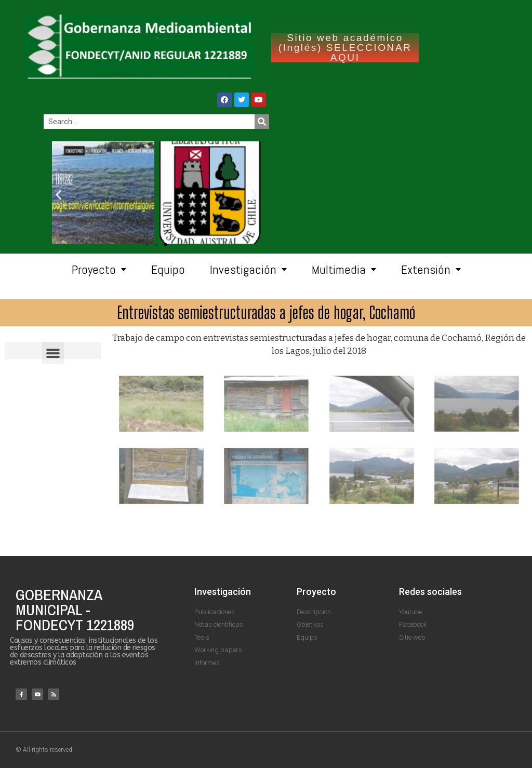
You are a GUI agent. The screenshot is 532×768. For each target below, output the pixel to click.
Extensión (431, 269)
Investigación (248, 269)
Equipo (168, 269)
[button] (166, 245)
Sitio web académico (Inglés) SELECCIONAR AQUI (345, 48)
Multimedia (344, 269)
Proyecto (99, 269)
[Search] (262, 122)
